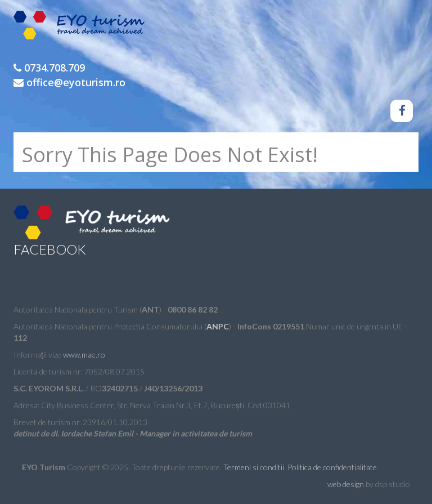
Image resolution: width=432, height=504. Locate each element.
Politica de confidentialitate (332, 467)
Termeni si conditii (254, 467)
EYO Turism (83, 28)
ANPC (218, 326)
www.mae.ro (84, 354)
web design (346, 484)
